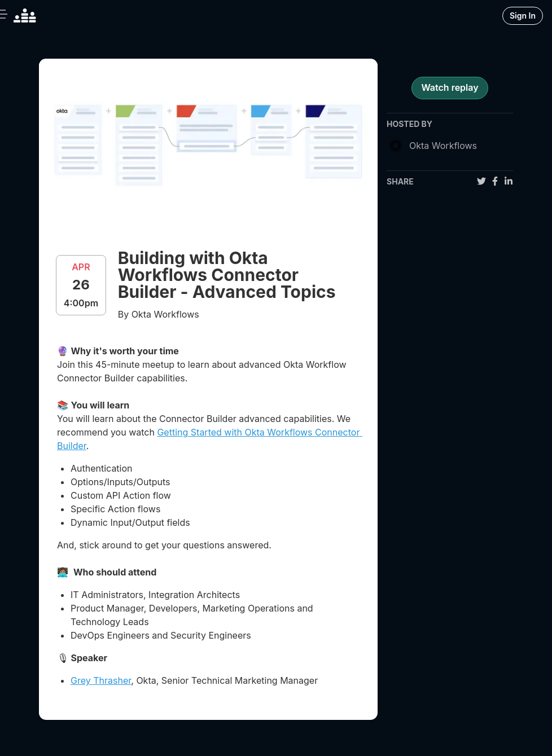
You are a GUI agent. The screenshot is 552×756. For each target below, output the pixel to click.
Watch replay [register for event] (450, 87)
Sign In (523, 16)
